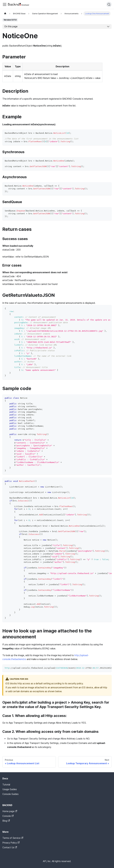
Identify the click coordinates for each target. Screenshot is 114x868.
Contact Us (10, 847)
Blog (6, 821)
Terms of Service (13, 838)
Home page (10, 811)
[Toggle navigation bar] (5, 4)
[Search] (109, 4)
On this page (11, 26)
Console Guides (10, 794)
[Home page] (5, 14)
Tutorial (6, 785)
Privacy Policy (11, 843)
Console (8, 816)
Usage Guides (10, 789)
